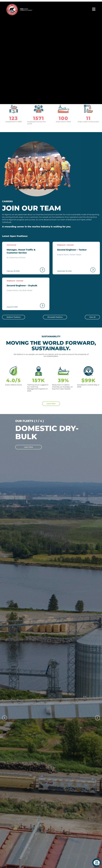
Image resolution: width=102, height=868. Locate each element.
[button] (5, 718)
